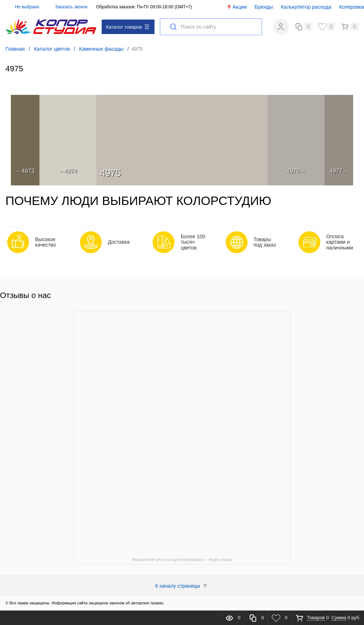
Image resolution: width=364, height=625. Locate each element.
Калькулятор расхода (306, 7)
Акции (236, 7)
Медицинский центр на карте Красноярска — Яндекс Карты (182, 560)
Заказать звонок (71, 7)
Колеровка (352, 7)
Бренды (264, 7)
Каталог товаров (128, 27)
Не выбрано (23, 7)
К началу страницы (182, 586)
